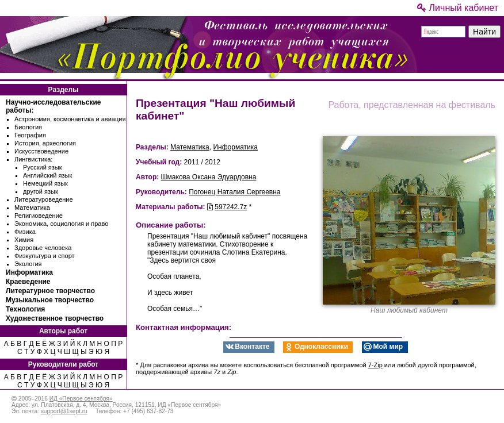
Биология (28, 127)
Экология (28, 264)
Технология (25, 309)
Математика (32, 207)
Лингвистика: (33, 159)
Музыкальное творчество (50, 300)
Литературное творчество (50, 291)
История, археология (45, 143)
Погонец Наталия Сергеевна (234, 192)
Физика (25, 232)
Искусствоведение (41, 151)
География (30, 135)
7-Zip (375, 365)
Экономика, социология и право (61, 224)
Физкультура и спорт (45, 256)
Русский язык (43, 167)
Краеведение (28, 282)
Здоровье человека (43, 248)
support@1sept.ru (64, 411)
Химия (24, 240)
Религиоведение (39, 216)
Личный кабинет (458, 8)
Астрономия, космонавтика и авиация (70, 119)
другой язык (41, 191)
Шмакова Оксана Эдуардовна (209, 177)
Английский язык (47, 175)
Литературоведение (44, 199)
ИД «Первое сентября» (81, 399)
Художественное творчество (55, 318)
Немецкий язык (45, 183)
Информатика (29, 272)
